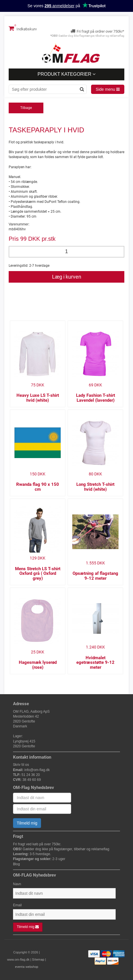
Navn (17, 884)
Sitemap (38, 960)
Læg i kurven (67, 277)
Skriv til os (21, 765)
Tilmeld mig (27, 823)
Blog (16, 864)
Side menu (108, 89)
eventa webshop (27, 967)
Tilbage (26, 108)
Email (17, 905)
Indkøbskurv (23, 28)
